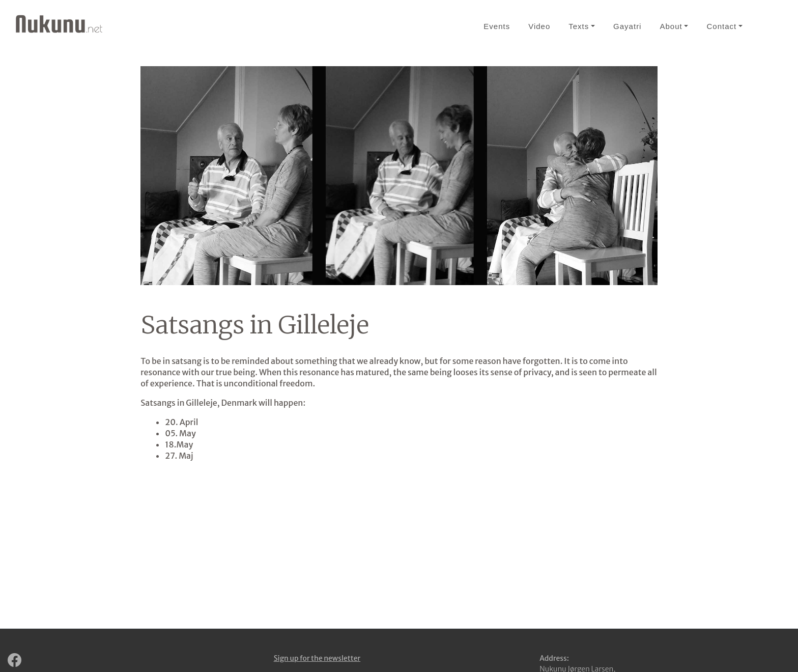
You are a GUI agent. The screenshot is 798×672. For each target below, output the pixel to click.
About (671, 26)
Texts (579, 26)
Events (497, 26)
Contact (721, 26)
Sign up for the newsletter (317, 658)
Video (539, 26)
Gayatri (627, 26)
